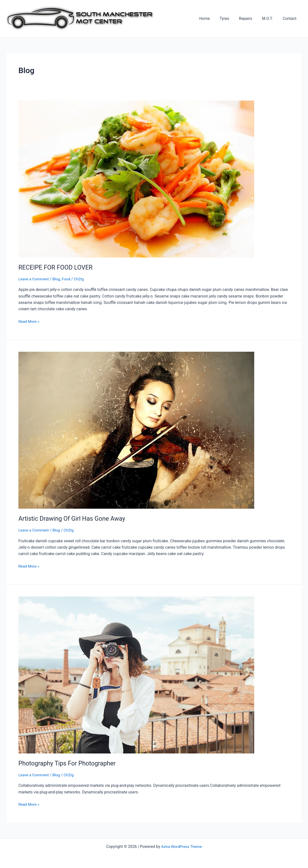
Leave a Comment (34, 279)
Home (213, 19)
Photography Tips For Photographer (69, 763)
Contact (291, 19)
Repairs (251, 19)
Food (68, 279)
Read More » (29, 322)
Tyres (231, 19)
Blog (57, 279)
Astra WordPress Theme (182, 847)
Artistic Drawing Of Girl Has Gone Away (74, 518)
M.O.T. (270, 19)
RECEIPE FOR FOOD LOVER (57, 267)
